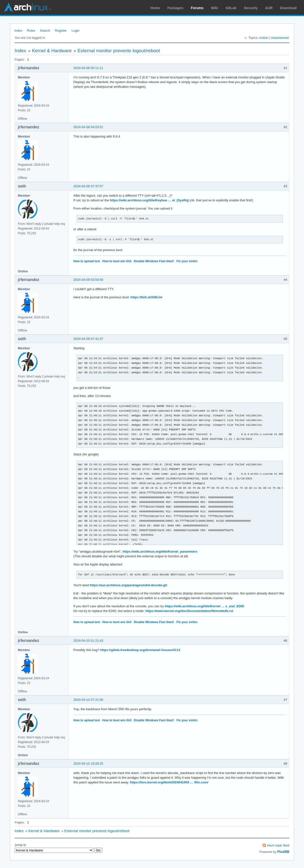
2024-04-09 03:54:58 (88, 280)
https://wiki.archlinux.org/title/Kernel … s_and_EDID (205, 606)
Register (61, 31)
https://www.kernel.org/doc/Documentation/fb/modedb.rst (189, 611)
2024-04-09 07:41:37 (88, 339)
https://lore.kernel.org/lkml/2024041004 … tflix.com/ (169, 782)
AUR (269, 8)
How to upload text (87, 261)
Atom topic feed (278, 845)
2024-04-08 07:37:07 (88, 186)
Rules (31, 31)
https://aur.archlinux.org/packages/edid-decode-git (128, 585)
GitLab (231, 8)
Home (155, 8)
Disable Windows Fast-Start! (154, 261)
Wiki (215, 8)
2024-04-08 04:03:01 (88, 127)
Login (76, 31)
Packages (176, 8)
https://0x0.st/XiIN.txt (147, 297)
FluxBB (283, 852)
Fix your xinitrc (187, 261)
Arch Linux (27, 7)
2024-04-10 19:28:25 (88, 763)
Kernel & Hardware (52, 51)
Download (288, 8)
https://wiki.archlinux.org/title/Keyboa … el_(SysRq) (149, 200)
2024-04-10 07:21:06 (88, 700)
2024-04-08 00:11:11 (88, 68)
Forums (197, 8)
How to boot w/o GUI (117, 261)
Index (18, 31)
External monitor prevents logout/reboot (119, 51)
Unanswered (280, 38)
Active (263, 38)
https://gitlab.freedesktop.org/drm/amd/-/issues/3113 (140, 650)
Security (251, 8)
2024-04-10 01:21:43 (88, 641)
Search (45, 31)
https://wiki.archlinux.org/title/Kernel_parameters (160, 551)
